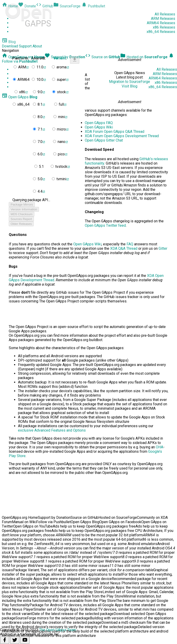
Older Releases (21, 224)
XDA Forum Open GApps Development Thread (122, 136)
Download (10, 46)
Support (25, 46)
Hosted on (144, 57)
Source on (103, 57)
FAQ (130, 244)
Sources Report (21, 219)
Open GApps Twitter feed (105, 225)
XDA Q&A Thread (124, 248)
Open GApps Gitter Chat (104, 140)
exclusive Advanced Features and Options (52, 430)
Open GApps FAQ (99, 123)
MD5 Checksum (22, 214)
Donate (27, 6)
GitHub (45, 6)
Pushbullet (93, 6)
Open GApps (20, 97)
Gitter (163, 248)
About (37, 46)
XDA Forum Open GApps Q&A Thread (115, 132)
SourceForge (67, 6)
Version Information (24, 209)
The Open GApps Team (58, 630)
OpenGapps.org (23, 57)
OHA (159, 447)
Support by (65, 57)
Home (10, 6)
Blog (9, 42)
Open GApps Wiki (99, 127)
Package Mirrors (22, 205)
